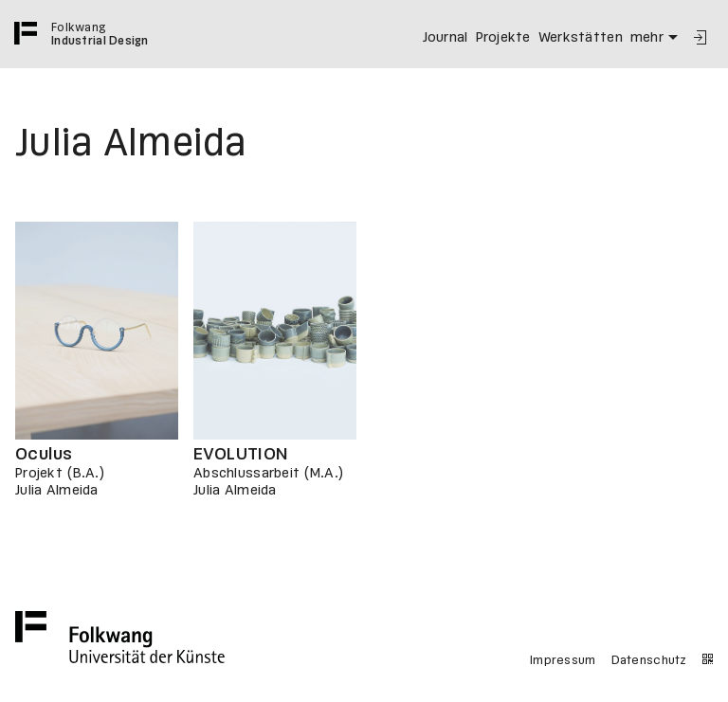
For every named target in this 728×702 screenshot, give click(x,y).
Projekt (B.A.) (60, 474)
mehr (656, 38)
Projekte (503, 38)
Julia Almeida (57, 491)
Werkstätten (581, 38)
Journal (446, 38)
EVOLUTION (241, 455)
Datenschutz (649, 661)
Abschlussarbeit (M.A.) (269, 474)
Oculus (44, 455)
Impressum (563, 661)
